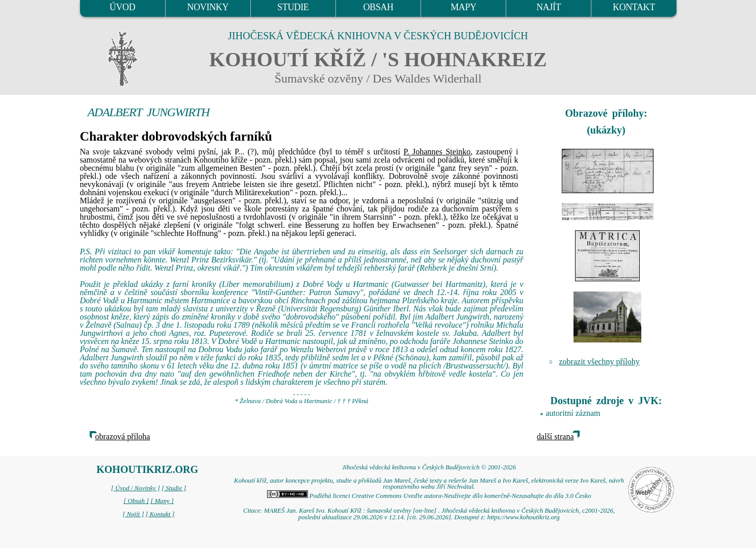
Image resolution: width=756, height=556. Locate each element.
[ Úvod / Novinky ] (136, 488)
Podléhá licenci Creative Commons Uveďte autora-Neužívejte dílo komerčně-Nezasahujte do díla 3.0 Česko (429, 496)
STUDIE (293, 7)
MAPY (463, 7)
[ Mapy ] (162, 501)
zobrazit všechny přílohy (599, 362)
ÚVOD (122, 7)
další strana (555, 436)
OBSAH (378, 7)
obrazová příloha (123, 436)
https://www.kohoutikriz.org (524, 517)
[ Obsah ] (136, 501)
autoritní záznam (573, 413)
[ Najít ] (133, 514)
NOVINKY (208, 7)
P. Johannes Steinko (437, 152)
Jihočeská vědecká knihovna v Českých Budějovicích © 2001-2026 (429, 467)
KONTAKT (634, 7)
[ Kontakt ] (160, 514)
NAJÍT (549, 7)
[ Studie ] (174, 488)
